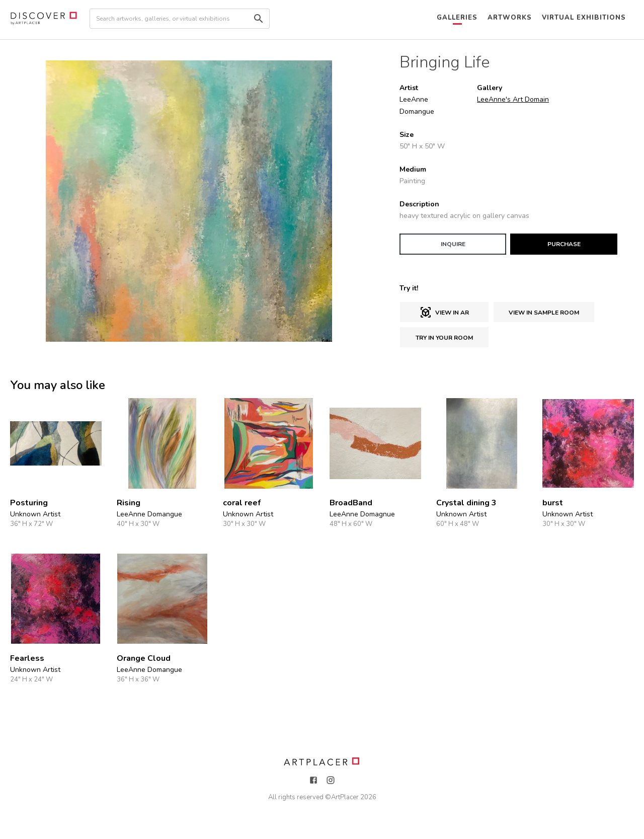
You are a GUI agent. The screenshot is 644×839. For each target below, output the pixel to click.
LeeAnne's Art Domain (513, 99)
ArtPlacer (345, 797)
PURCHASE (564, 244)
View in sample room (544, 313)
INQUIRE (453, 244)
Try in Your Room (444, 338)
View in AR (444, 313)
